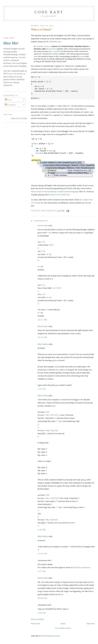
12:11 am (42, 320)
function (53, 49)
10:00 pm (42, 598)
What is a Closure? (41, 29)
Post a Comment (37, 619)
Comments (10, 105)
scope (82, 56)
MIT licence (8, 74)
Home (63, 624)
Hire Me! (11, 43)
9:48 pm (42, 530)
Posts (8, 100)
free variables (55, 51)
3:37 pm (42, 571)
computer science (43, 46)
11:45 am (42, 553)
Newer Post (35, 624)
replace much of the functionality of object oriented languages (55, 191)
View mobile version (63, 628)
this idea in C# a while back (59, 195)
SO (62, 594)
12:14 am (42, 337)
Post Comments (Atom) (51, 636)
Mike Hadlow (43, 344)
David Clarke (43, 225)
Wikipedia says (55, 42)
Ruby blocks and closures (80, 567)
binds (36, 56)
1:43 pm (42, 389)
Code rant (49, 12)
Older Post (91, 624)
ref (53, 406)
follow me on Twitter (19, 118)
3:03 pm (42, 613)
